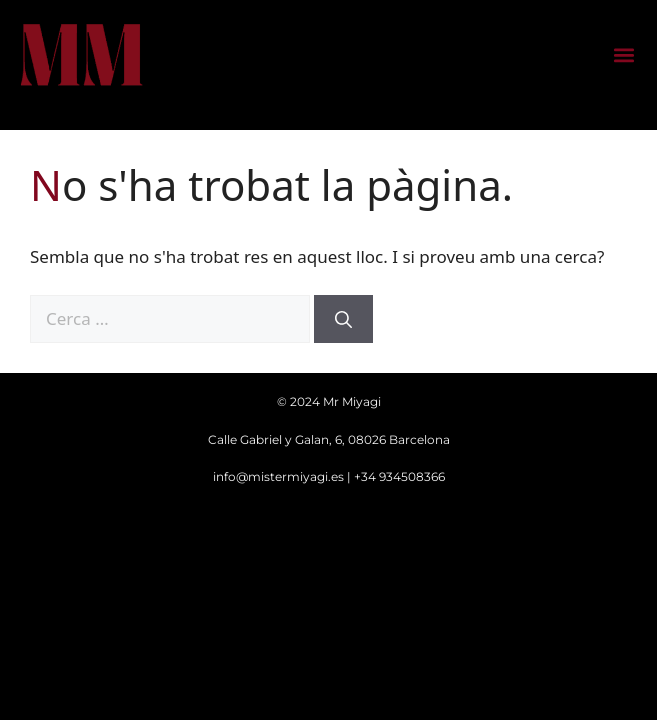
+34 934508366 (399, 476)
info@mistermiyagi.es (278, 476)
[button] (623, 55)
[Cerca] (343, 319)
